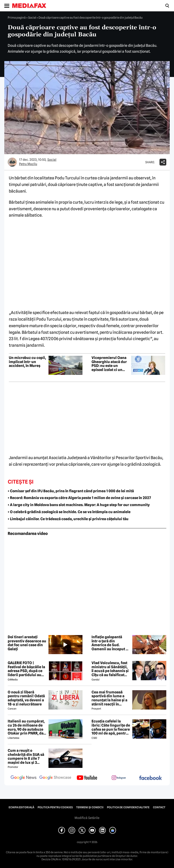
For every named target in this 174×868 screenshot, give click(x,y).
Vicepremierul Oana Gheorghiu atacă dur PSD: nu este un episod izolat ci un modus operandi (109, 364)
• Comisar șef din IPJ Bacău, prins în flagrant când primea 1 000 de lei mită (71, 491)
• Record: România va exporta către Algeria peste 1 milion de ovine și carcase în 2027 (79, 498)
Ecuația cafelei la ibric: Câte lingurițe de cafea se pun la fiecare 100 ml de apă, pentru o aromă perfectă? (111, 727)
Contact (159, 807)
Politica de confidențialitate (128, 807)
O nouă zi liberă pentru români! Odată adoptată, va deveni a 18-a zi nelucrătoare (26, 698)
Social (32, 17)
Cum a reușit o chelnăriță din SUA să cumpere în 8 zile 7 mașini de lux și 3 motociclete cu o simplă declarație (26, 757)
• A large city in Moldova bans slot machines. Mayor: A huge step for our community (79, 505)
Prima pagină (17, 17)
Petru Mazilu (28, 164)
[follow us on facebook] (150, 778)
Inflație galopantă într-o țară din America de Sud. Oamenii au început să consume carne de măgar (111, 643)
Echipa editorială (21, 807)
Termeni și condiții (90, 807)
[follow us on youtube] (87, 778)
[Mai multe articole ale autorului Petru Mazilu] (12, 162)
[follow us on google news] (24, 778)
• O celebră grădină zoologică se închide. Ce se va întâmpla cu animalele (69, 512)
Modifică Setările (87, 818)
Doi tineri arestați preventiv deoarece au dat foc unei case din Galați (27, 643)
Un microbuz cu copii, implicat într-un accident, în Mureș (27, 362)
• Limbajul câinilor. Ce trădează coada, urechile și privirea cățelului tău (68, 519)
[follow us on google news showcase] (55, 778)
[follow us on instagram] (119, 778)
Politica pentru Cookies (55, 807)
